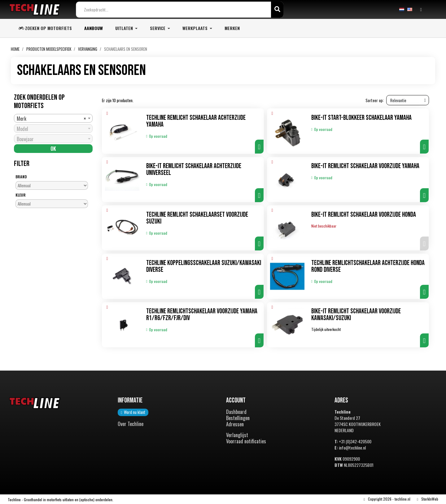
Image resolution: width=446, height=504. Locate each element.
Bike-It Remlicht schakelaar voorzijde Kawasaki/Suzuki (356, 315)
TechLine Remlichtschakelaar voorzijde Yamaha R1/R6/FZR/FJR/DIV (202, 315)
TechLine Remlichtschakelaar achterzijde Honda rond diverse (368, 267)
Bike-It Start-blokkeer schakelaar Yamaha (361, 118)
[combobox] (53, 119)
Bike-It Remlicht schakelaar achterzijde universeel (194, 170)
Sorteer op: (375, 101)
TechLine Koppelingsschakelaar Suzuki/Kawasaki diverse (204, 267)
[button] (259, 147)
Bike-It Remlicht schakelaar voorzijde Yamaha (365, 166)
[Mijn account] (421, 10)
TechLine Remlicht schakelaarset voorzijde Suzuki (197, 218)
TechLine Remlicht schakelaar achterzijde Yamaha (196, 122)
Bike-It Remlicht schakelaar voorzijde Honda (364, 215)
